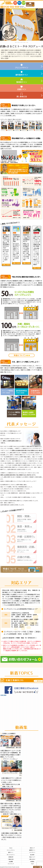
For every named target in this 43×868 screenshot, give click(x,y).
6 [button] (23, 42)
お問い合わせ (32, 859)
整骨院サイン (32, 850)
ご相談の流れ (11, 859)
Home (11, 848)
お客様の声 (11, 857)
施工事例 (32, 855)
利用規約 (32, 862)
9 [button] (28, 42)
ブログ (32, 864)
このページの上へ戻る (38, 867)
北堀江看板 (3, 695)
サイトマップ (11, 864)
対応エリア (32, 848)
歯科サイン (11, 852)
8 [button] (26, 42)
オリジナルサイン (11, 855)
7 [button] (25, 42)
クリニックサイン (11, 850)
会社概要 (11, 862)
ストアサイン (32, 852)
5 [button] (21, 42)
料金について (32, 857)
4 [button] (20, 42)
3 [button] (18, 42)
